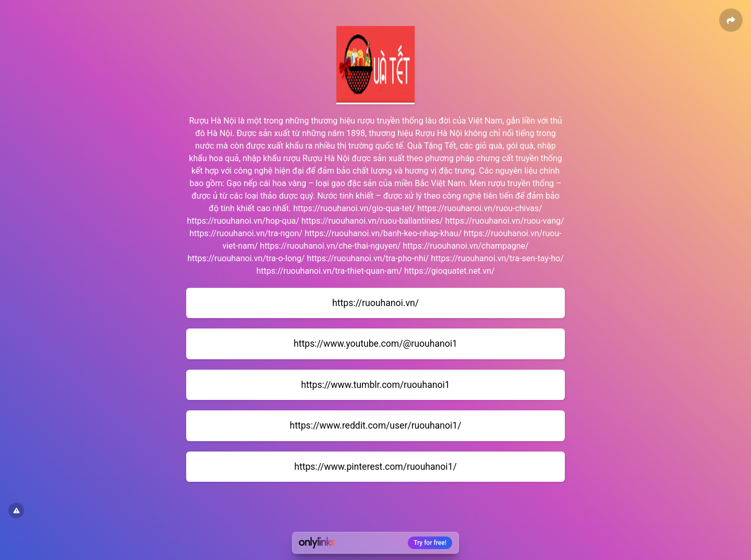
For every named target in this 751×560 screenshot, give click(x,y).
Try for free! (430, 543)
